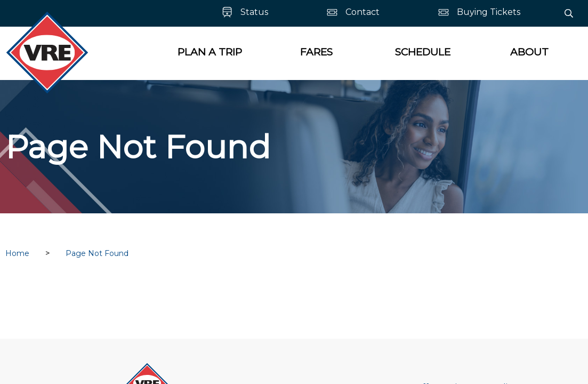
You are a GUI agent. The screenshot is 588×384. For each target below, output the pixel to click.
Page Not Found (97, 253)
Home (17, 253)
